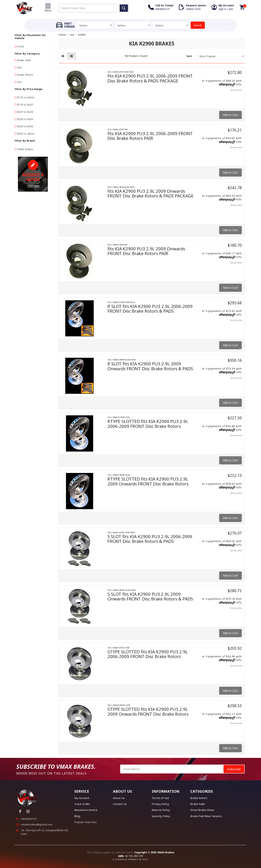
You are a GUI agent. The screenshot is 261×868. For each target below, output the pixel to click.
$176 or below (26, 97)
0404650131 (29, 819)
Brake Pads (24, 60)
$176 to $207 (25, 105)
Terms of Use (160, 798)
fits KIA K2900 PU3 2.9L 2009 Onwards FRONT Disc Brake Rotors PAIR (146, 251)
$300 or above (26, 134)
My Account (82, 798)
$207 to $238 (25, 112)
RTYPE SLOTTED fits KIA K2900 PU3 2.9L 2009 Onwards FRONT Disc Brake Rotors (148, 481)
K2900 (82, 35)
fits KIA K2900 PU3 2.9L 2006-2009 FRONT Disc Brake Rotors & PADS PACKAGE (150, 78)
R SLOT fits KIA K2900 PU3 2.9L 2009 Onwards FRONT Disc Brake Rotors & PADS (150, 366)
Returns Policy (161, 810)
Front (21, 46)
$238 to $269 (25, 119)
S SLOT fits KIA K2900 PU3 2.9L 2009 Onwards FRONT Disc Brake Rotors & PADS (150, 596)
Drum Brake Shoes (202, 810)
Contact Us (120, 804)
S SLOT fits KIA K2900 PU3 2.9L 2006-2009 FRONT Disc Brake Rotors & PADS (150, 539)
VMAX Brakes (25, 149)
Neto (145, 859)
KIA (19, 67)
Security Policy (161, 816)
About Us (119, 798)
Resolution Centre (86, 810)
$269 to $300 (25, 126)
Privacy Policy (160, 804)
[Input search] (94, 8)
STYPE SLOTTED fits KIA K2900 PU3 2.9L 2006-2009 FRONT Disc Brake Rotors (148, 654)
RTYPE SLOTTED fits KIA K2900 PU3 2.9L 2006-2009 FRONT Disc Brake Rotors (148, 424)
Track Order (82, 804)
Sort (189, 56)
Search (198, 25)
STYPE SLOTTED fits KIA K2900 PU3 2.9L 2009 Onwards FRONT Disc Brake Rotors (148, 711)
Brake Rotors (25, 75)
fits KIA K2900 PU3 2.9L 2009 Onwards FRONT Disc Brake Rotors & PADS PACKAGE (151, 193)
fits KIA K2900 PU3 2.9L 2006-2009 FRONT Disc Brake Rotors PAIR (150, 136)
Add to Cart (230, 115)
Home (62, 35)
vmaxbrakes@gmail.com (37, 824)
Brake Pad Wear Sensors (206, 816)
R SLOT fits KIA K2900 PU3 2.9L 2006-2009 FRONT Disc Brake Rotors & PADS (150, 309)
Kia (72, 35)
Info (239, 84)
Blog (77, 816)
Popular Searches (85, 822)
